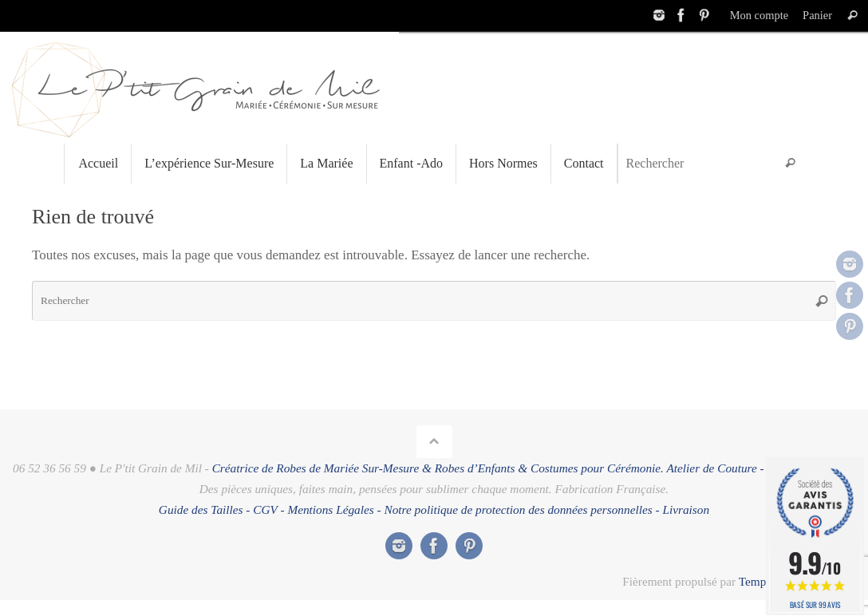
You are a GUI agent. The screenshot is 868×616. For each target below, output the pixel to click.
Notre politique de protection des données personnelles (519, 509)
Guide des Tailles (201, 509)
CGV (265, 509)
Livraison (686, 509)
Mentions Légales (330, 509)
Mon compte (759, 15)
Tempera (760, 581)
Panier (817, 15)
